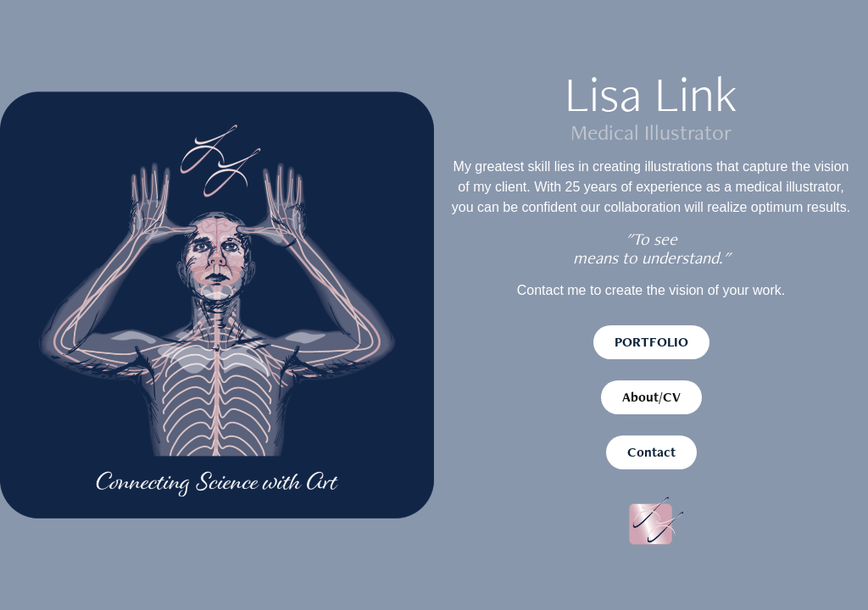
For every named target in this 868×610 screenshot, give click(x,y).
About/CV (651, 397)
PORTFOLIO (651, 342)
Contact (651, 452)
